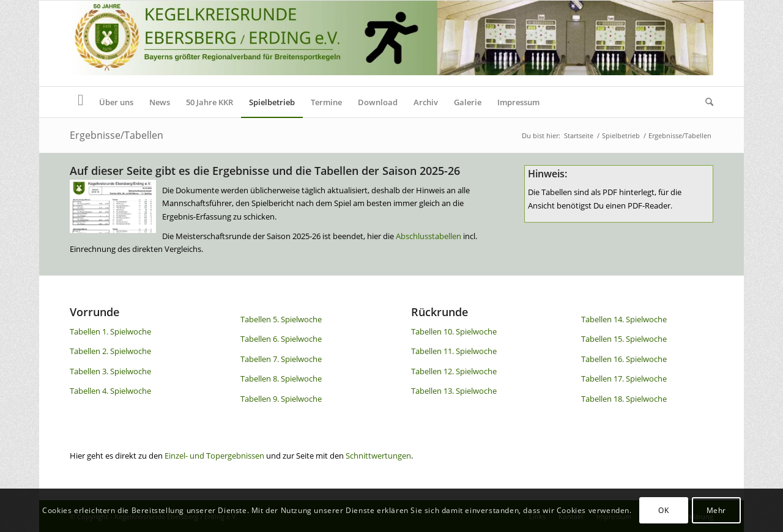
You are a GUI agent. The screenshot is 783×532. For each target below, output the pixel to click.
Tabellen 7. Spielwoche (281, 359)
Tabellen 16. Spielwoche (624, 359)
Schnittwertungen (378, 456)
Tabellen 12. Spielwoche (454, 371)
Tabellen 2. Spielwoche (110, 351)
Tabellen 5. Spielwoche (281, 319)
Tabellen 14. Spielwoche (624, 319)
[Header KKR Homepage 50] (391, 43)
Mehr (716, 510)
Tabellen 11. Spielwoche (454, 351)
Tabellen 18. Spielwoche (624, 399)
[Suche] (705, 102)
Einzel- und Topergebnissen (214, 456)
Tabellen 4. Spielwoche (110, 391)
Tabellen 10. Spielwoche (454, 331)
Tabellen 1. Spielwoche (110, 331)
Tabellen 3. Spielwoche (110, 371)
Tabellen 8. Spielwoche (281, 379)
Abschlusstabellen (429, 236)
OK (663, 510)
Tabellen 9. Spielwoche (281, 399)
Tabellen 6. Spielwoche (281, 339)
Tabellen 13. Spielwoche (454, 391)
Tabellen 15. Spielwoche (624, 339)
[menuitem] (80, 102)
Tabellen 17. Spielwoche (624, 379)
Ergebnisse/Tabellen (117, 135)
